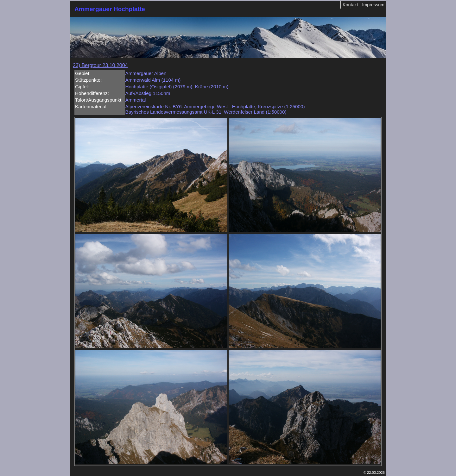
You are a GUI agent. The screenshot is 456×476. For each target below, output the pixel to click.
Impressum (373, 5)
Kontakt (350, 5)
